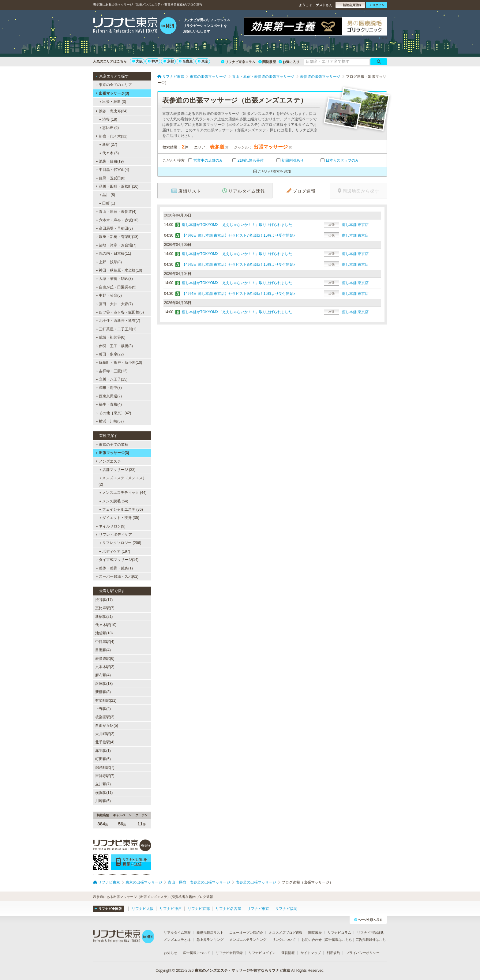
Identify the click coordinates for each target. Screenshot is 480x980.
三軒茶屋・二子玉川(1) (116, 329)
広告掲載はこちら (339, 940)
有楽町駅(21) (106, 700)
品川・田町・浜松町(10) (117, 186)
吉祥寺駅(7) (105, 776)
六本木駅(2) (105, 667)
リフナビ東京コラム (238, 62)
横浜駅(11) (104, 793)
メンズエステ (108, 461)
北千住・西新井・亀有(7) (118, 321)
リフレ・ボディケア (114, 535)
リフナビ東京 (258, 909)
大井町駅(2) (105, 734)
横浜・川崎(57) (110, 421)
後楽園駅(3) (105, 717)
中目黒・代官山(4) (112, 170)
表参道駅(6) (105, 659)
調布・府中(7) (109, 388)
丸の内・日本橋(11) (114, 253)
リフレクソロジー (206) (120, 543)
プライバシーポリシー (363, 953)
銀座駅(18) (104, 684)
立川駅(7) (103, 784)
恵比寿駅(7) (105, 608)
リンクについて (284, 940)
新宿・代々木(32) (111, 136)
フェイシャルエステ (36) (121, 509)
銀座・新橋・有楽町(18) (117, 237)
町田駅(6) (103, 759)
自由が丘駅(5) (107, 726)
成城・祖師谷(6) (111, 337)
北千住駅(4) (105, 742)
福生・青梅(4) (109, 404)
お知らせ (171, 953)
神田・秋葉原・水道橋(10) (119, 270)
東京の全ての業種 (112, 445)
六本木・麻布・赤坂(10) (117, 220)
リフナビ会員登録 (229, 953)
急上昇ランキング (210, 940)
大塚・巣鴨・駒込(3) (114, 279)
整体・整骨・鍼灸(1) (114, 568)
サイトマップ (311, 953)
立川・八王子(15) (112, 379)
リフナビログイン (262, 953)
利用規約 (333, 953)
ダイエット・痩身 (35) (119, 518)
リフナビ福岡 (286, 909)
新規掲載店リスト (210, 933)
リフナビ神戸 (171, 909)
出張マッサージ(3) (112, 93)
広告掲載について (197, 953)
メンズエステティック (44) (123, 493)
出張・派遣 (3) (113, 102)
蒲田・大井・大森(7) (114, 304)
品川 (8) (107, 195)
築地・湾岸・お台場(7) (116, 245)
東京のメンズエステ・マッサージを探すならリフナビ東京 (242, 971)
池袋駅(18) (104, 633)
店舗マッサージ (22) (117, 470)
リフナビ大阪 (143, 909)
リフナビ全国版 (108, 909)
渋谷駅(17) (104, 600)
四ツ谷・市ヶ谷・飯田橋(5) (120, 312)
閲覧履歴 (267, 62)
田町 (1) (107, 203)
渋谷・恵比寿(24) (111, 111)
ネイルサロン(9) (111, 526)
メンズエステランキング (248, 940)
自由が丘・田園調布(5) (116, 287)
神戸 (153, 61)
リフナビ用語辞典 (370, 933)
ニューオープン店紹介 (246, 933)
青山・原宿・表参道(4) (116, 212)
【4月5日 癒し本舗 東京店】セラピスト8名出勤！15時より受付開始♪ (238, 265)
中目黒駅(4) (105, 642)
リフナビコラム (339, 933)
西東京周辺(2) (109, 396)
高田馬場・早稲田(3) (114, 228)
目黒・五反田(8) (111, 178)
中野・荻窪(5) (109, 295)
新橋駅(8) (103, 692)
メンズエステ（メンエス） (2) (122, 481)
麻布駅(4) (103, 675)
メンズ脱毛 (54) (114, 501)
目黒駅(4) (103, 650)
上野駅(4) (103, 709)
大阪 (137, 61)
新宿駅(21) (104, 617)
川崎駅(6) (103, 801)
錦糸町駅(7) (105, 768)
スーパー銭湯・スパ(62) (117, 576)
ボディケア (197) (115, 551)
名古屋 (186, 61)
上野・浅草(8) (109, 262)
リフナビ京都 (199, 909)
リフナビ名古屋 (228, 909)
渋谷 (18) (108, 119)
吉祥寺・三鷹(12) (112, 371)
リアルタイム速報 (177, 933)
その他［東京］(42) (114, 413)
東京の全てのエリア (114, 85)
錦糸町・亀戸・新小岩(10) (119, 362)
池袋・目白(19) (110, 161)
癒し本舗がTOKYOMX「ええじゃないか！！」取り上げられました (237, 225)
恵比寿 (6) (109, 128)
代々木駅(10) (106, 625)
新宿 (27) (108, 145)
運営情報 (288, 953)
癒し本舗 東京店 (355, 225)
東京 (203, 61)
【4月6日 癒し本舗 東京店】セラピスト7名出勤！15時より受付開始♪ (238, 235)
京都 (169, 61)
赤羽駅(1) (103, 751)
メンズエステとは (177, 940)
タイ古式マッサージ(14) (117, 560)
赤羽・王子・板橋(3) (114, 346)
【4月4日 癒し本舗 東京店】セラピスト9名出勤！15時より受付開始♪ (238, 294)
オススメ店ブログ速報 (286, 933)
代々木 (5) (109, 153)
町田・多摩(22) (110, 354)
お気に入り (289, 62)
